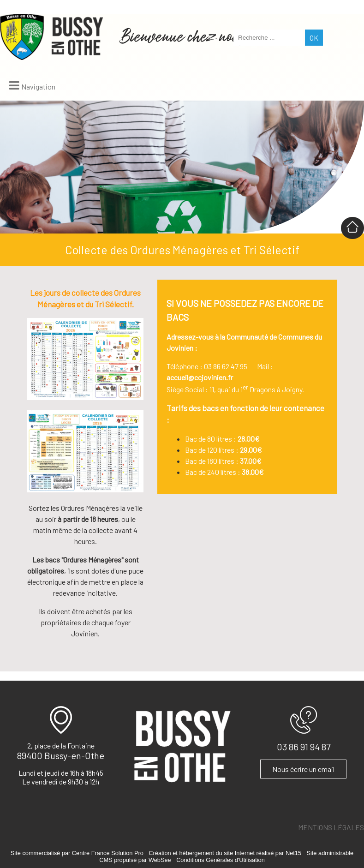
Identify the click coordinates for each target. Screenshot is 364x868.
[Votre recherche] (268, 38)
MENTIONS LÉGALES (331, 827)
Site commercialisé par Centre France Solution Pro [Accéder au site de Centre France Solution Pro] (77, 853)
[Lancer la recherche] (314, 38)
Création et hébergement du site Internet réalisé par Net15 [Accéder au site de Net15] (225, 853)
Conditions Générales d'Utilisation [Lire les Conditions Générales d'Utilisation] (221, 860)
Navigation (38, 87)
